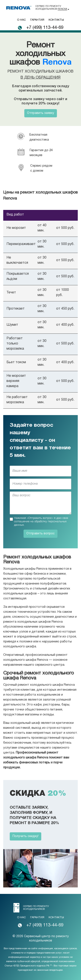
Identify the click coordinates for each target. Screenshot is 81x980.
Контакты (56, 20)
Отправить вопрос (40, 534)
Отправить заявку (40, 113)
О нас (21, 20)
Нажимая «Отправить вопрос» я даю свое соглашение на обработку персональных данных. (41, 522)
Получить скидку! (25, 836)
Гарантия (37, 20)
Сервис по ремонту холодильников (51, 8)
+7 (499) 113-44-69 (45, 28)
